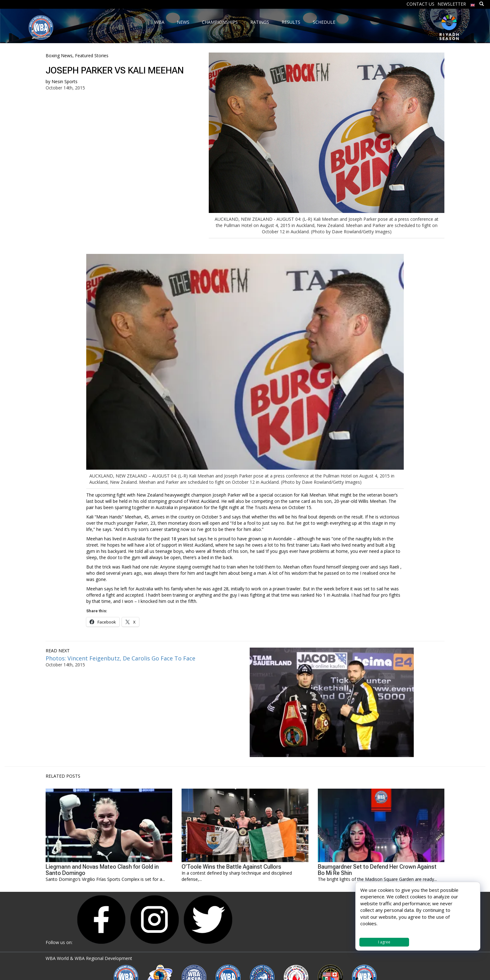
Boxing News (59, 56)
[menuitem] (473, 4)
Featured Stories (92, 56)
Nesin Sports (65, 81)
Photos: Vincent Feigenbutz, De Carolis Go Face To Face (120, 658)
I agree (384, 942)
